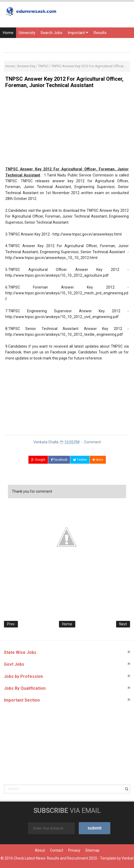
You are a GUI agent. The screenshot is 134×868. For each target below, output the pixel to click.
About (40, 850)
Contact (57, 850)
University (27, 33)
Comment (92, 442)
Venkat (128, 858)
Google (38, 460)
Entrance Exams (17, 43)
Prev (11, 624)
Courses (75, 43)
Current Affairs (50, 43)
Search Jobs (51, 33)
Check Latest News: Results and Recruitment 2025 (55, 858)
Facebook (59, 460)
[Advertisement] (67, 129)
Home (8, 33)
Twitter (80, 460)
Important (78, 33)
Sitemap (92, 850)
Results (100, 33)
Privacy (74, 850)
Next (123, 624)
